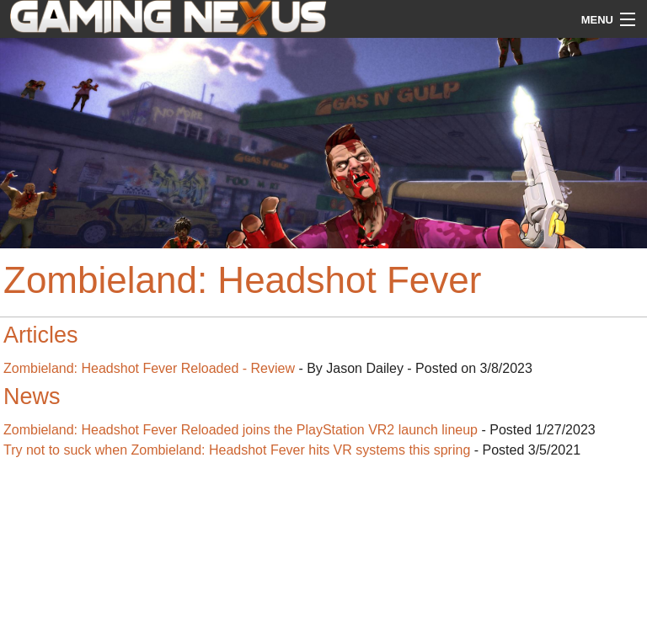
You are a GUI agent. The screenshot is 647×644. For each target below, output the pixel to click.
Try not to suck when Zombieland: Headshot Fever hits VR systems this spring (237, 450)
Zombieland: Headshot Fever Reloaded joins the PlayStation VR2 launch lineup (241, 430)
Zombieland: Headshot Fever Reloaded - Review (149, 368)
